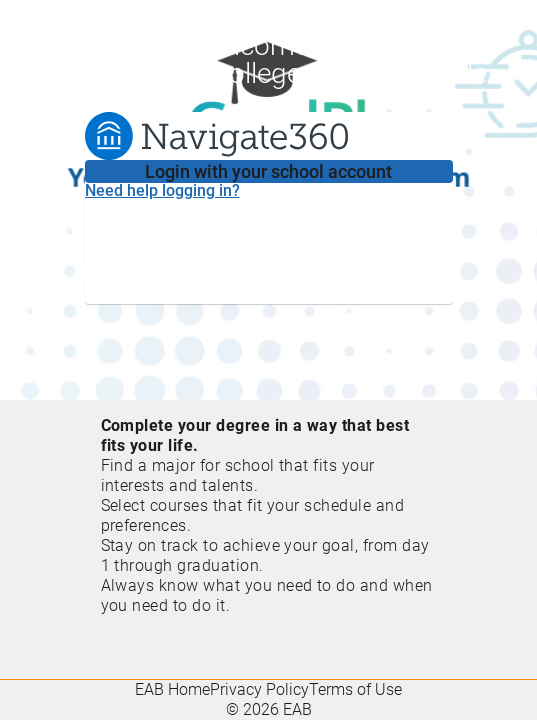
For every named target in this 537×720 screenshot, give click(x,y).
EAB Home (172, 689)
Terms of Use (355, 689)
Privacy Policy (259, 689)
